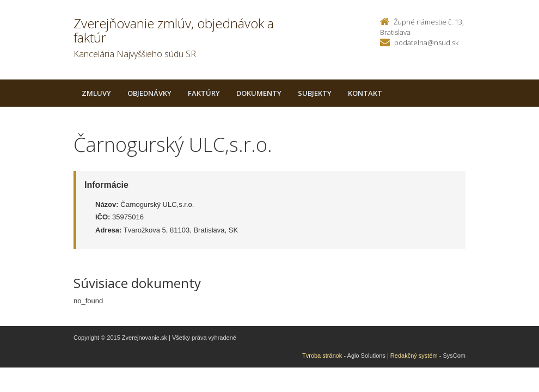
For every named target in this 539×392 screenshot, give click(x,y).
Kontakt (365, 93)
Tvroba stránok (322, 356)
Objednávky (149, 93)
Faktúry (204, 93)
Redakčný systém (414, 356)
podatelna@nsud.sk (426, 42)
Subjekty (315, 93)
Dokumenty (259, 93)
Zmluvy (96, 93)
